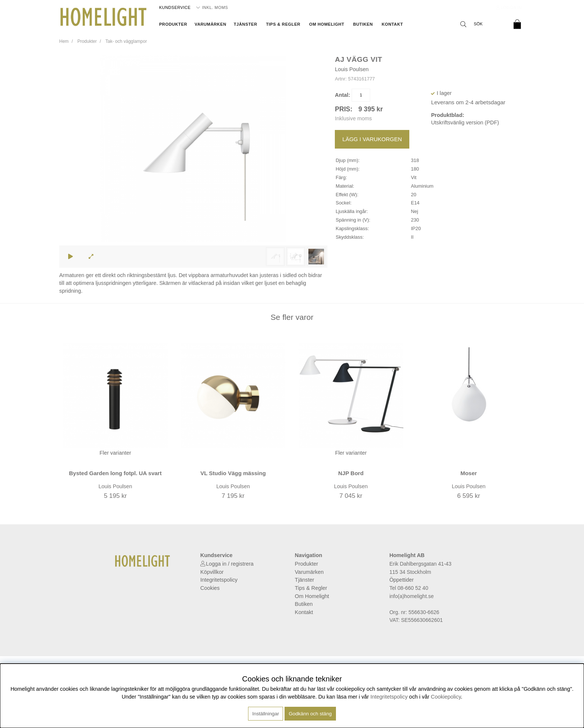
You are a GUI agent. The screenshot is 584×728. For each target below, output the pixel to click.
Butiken (363, 24)
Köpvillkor (212, 572)
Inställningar (266, 714)
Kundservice (175, 7)
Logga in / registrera (230, 564)
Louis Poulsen (352, 69)
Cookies (210, 588)
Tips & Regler (283, 24)
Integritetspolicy (219, 580)
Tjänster (245, 24)
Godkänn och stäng (310, 714)
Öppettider (401, 580)
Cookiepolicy (446, 697)
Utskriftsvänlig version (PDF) (465, 123)
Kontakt (392, 24)
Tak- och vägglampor (126, 41)
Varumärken (211, 24)
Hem (64, 41)
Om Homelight (327, 24)
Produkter (173, 24)
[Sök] (482, 24)
